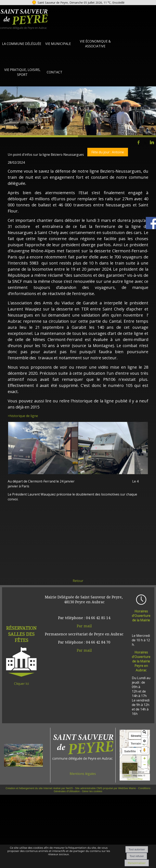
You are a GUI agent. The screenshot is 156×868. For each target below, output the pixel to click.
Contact (55, 72)
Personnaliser (137, 863)
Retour (78, 581)
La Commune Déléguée (22, 44)
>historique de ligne (23, 416)
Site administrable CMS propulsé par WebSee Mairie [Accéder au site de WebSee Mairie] (106, 788)
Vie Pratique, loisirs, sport (22, 72)
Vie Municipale (58, 44)
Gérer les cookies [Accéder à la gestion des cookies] (92, 791)
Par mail (84, 626)
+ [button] (145, 759)
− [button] (145, 765)
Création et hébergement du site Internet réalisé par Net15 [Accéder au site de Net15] (39, 788)
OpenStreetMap (135, 779)
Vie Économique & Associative (95, 44)
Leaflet (128, 775)
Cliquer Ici (21, 684)
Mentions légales (83, 774)
